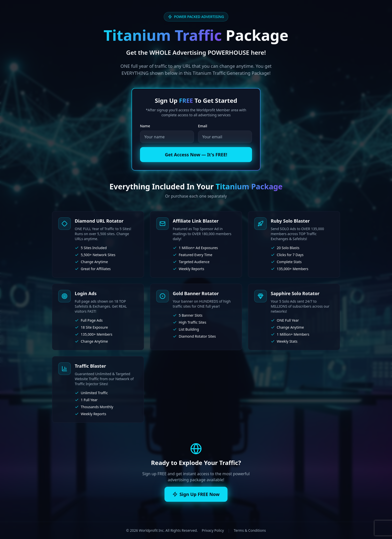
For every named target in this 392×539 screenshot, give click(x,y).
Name (145, 126)
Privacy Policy (213, 530)
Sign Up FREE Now (196, 494)
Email (203, 126)
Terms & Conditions (250, 530)
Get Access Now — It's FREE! (196, 155)
